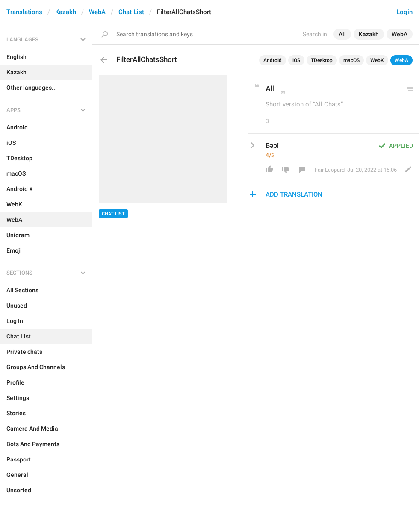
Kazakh (66, 12)
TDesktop (322, 60)
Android (273, 60)
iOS (296, 60)
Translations (24, 12)
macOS (351, 60)
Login (404, 12)
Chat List (131, 12)
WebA (97, 12)
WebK (377, 60)
